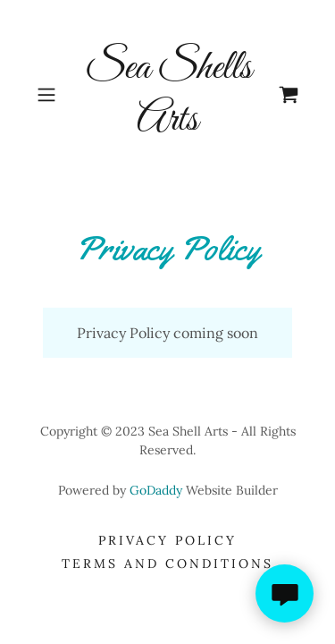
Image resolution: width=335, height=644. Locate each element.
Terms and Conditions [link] (167, 563)
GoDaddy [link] (156, 490)
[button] (50, 95)
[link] (168, 94)
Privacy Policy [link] (167, 540)
